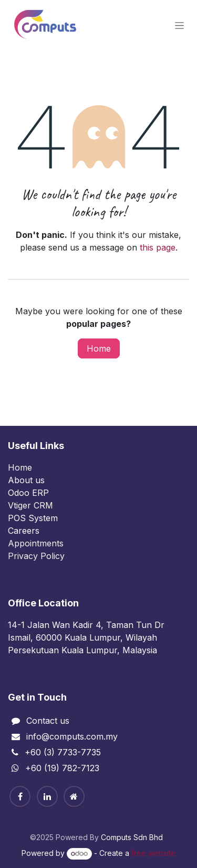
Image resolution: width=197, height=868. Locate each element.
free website (153, 853)
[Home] (74, 796)
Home (99, 348)
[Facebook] (20, 796)
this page (158, 247)
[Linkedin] (47, 796)
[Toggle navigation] (179, 26)
